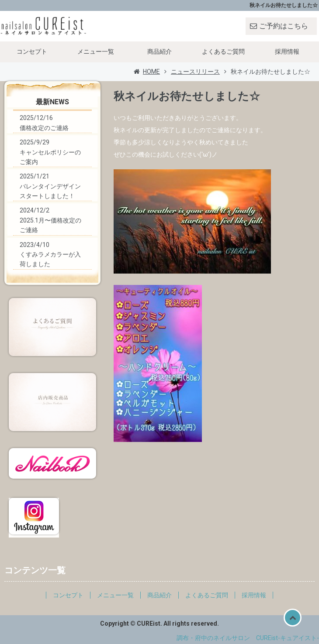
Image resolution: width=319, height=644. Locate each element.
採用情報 (287, 51)
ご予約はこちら (284, 26)
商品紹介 (159, 51)
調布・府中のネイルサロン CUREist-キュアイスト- (248, 638)
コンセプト (32, 51)
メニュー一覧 (96, 51)
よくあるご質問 (223, 51)
